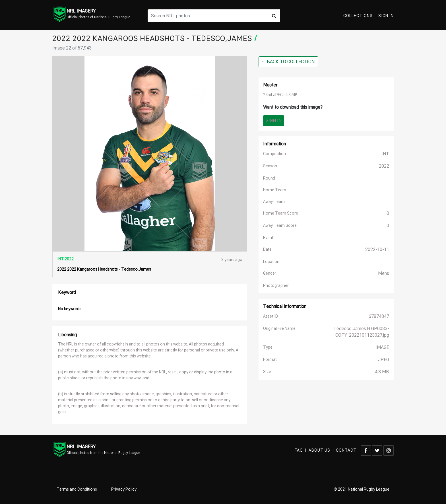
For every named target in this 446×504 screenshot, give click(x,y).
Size (267, 372)
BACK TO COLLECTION (288, 62)
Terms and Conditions (77, 489)
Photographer (276, 286)
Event (268, 238)
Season (270, 166)
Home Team (275, 190)
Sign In (386, 16)
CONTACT (346, 450)
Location (271, 262)
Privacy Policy (124, 489)
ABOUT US (319, 450)
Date (267, 249)
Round (269, 178)
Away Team (274, 202)
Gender (270, 273)
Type (268, 347)
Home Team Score (281, 213)
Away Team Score (280, 226)
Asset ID (271, 316)
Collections (358, 16)
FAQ (299, 450)
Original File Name (279, 329)
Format (270, 360)
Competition (274, 154)
